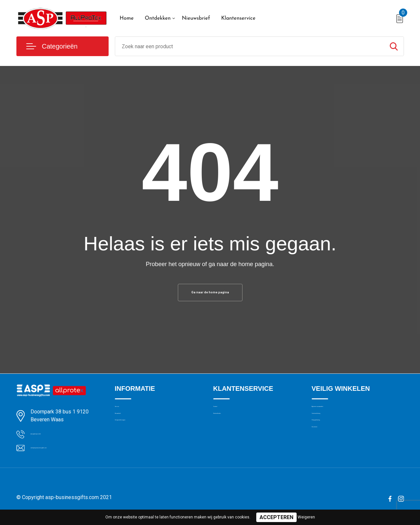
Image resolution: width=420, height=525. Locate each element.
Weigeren (306, 517)
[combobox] (250, 46)
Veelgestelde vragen (137, 443)
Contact (222, 414)
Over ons (125, 414)
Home (127, 18)
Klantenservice (238, 18)
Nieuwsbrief (196, 18)
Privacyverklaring (330, 443)
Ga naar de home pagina (210, 294)
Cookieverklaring (329, 429)
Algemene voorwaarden (337, 414)
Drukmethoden (229, 429)
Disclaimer (323, 457)
